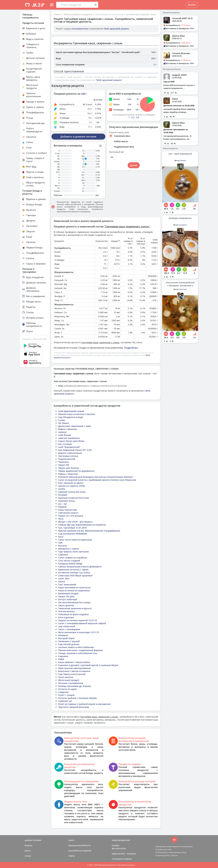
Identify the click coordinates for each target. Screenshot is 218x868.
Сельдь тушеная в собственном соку (78, 653)
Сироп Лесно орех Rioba (71, 441)
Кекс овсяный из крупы (71, 483)
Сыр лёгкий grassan (69, 644)
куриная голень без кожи (72, 492)
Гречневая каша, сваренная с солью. (141, 14)
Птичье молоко (67, 611)
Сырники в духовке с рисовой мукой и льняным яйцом (88, 665)
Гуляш (62, 420)
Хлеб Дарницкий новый (71, 411)
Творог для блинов (68, 468)
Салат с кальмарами (69, 629)
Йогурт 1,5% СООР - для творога (75, 522)
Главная (57, 14)
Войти (192, 5)
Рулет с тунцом (66, 695)
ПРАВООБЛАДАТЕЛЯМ (121, 840)
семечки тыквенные (69, 438)
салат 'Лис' (64, 578)
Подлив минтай (67, 459)
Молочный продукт (69, 680)
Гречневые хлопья (68, 456)
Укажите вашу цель (119, 132)
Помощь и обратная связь (35, 339)
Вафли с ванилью (68, 429)
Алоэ (61, 537)
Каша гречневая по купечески (74, 587)
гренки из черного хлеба (72, 486)
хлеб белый (65, 435)
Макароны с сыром (68, 549)
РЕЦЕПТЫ (29, 846)
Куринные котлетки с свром (73, 570)
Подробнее (131, 348)
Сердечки (63, 692)
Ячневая (63, 495)
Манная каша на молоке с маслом (77, 414)
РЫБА (61, 659)
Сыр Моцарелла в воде (71, 417)
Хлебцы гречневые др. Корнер (75, 686)
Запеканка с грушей (69, 641)
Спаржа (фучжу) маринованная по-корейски (82, 525)
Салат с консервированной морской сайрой (82, 623)
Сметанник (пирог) (68, 513)
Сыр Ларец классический (72, 674)
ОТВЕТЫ (72, 856)
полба (61, 489)
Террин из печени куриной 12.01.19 (78, 620)
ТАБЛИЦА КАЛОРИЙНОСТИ (79, 846)
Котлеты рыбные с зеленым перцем (77, 698)
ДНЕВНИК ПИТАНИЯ (33, 840)
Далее (134, 165)
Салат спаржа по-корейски (73, 558)
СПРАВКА (116, 846)
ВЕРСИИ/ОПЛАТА (119, 849)
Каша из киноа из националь (74, 590)
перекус (62, 432)
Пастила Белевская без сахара (74, 602)
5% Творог (64, 423)
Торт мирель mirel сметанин (73, 552)
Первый (62, 507)
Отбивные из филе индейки (73, 614)
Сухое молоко (66, 677)
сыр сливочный (67, 626)
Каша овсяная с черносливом (74, 662)
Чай (60, 543)
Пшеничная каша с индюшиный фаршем (80, 650)
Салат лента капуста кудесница (75, 540)
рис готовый (65, 444)
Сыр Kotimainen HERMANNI (73, 534)
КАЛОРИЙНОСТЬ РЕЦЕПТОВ (80, 851)
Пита (61, 519)
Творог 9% (64, 465)
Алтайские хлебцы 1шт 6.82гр (74, 573)
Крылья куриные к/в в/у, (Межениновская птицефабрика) (89, 531)
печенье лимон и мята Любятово (76, 647)
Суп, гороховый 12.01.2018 (72, 528)
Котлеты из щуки (67, 689)
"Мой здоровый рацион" (109, 80)
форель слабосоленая (70, 453)
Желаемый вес (117, 152)
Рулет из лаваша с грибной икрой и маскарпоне (84, 704)
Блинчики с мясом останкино (74, 671)
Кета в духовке (66, 617)
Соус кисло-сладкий (69, 561)
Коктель (63, 546)
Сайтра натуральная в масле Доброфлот (80, 567)
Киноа (62, 581)
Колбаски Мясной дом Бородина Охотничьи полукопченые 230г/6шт (96, 477)
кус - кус (63, 504)
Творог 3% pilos (66, 596)
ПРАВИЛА (128, 859)
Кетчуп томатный (68, 599)
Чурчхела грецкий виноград (74, 707)
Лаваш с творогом (68, 474)
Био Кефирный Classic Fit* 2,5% (75, 450)
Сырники (63, 555)
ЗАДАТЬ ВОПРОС (119, 854)
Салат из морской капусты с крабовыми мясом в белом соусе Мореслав (97, 480)
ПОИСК (71, 840)
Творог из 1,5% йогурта (71, 516)
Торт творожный (67, 584)
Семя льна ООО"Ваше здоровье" (76, 576)
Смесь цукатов (66, 605)
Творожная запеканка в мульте (75, 608)
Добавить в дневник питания (78, 137)
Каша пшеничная (68, 510)
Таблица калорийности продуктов (78, 14)
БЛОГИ (28, 851)
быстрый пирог (67, 638)
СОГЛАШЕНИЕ (118, 859)
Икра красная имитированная (74, 668)
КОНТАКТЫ (131, 854)
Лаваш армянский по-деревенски (76, 471)
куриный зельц (66, 501)
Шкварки (63, 635)
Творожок (64, 462)
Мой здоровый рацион (117, 29)
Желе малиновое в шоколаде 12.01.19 (78, 632)
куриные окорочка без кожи (74, 498)
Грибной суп (65, 701)
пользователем (80, 29)
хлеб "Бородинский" (69, 447)
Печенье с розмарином (71, 683)
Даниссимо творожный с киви (75, 426)
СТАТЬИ (28, 856)
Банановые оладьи (68, 593)
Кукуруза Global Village (70, 564)
